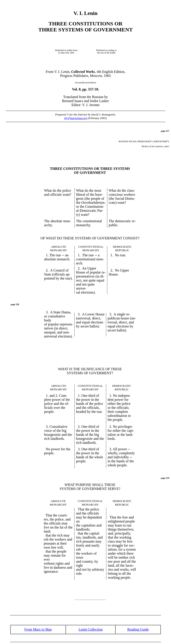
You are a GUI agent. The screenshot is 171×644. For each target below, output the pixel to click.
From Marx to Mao (38, 629)
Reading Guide (138, 629)
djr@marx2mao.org (76, 118)
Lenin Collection (91, 629)
